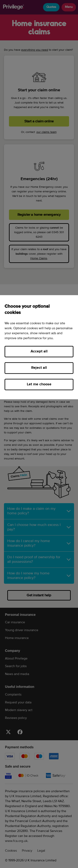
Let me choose (39, 384)
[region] (39, 347)
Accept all (39, 351)
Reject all (39, 368)
